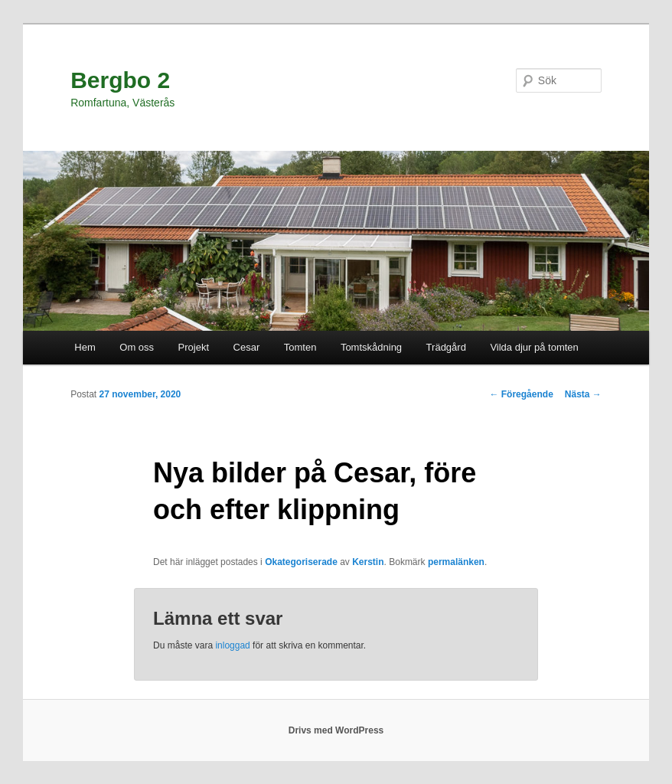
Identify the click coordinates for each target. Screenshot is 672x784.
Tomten (300, 347)
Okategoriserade (301, 562)
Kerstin (368, 562)
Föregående (521, 394)
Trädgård (446, 347)
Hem (85, 347)
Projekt (194, 347)
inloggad (232, 645)
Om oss (137, 347)
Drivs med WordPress (336, 730)
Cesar (247, 347)
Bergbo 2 (120, 80)
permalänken (456, 562)
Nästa (583, 394)
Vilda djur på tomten (534, 347)
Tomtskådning (371, 347)
